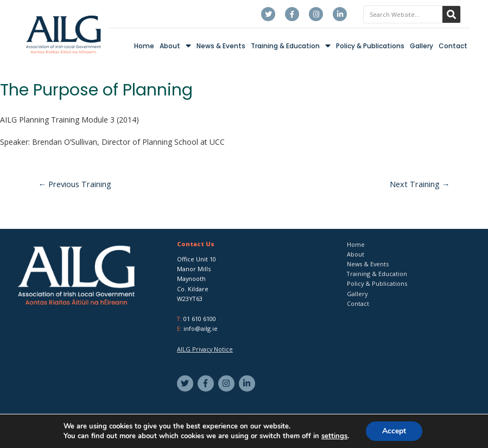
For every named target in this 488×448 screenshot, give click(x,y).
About (175, 46)
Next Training (420, 184)
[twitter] (186, 383)
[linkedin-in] (248, 383)
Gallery (422, 46)
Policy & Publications (370, 46)
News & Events (221, 46)
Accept (394, 431)
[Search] (451, 14)
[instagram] (228, 383)
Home (144, 46)
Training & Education (291, 46)
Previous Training (75, 184)
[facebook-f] (207, 383)
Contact (453, 46)
